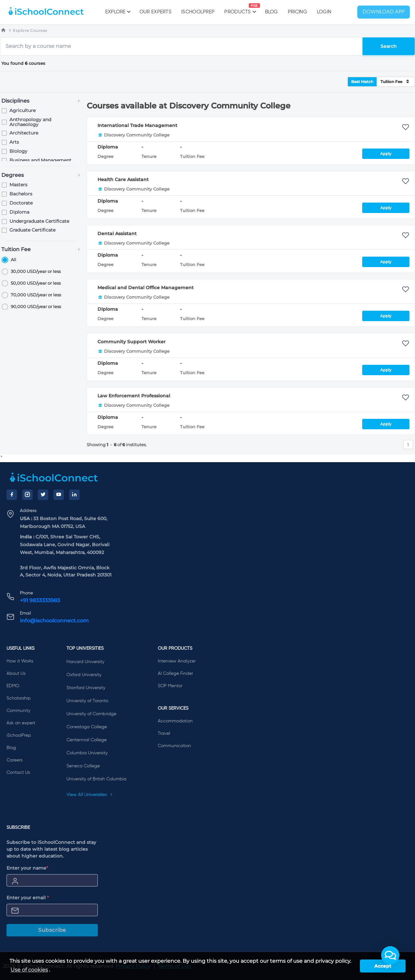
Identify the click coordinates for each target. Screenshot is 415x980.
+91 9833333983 (40, 600)
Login (324, 12)
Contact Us (18, 773)
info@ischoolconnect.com (54, 621)
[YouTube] (59, 495)
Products (237, 9)
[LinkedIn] (74, 495)
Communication (174, 746)
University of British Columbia (96, 779)
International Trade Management (137, 125)
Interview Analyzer (177, 661)
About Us (16, 674)
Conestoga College (87, 727)
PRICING (297, 12)
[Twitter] (43, 495)
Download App (384, 12)
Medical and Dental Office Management (146, 288)
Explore (118, 12)
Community (18, 711)
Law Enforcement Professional (134, 396)
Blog (272, 12)
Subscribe (52, 930)
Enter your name (27, 868)
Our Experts (156, 12)
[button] (390, 955)
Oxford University (84, 675)
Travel (164, 733)
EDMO (13, 686)
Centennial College (87, 740)
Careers (15, 760)
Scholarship (19, 698)
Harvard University (85, 662)
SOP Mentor (170, 686)
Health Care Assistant (123, 179)
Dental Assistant (117, 234)
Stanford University (86, 688)
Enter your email (28, 898)
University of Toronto (87, 701)
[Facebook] (12, 495)
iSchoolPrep (198, 12)
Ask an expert (21, 723)
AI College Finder (175, 674)
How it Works (20, 661)
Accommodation (175, 721)
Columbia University (87, 753)
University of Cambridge (91, 714)
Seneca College (83, 766)
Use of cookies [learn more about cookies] (29, 970)
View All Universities (90, 795)
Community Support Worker (132, 342)
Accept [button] (383, 966)
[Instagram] (27, 495)
